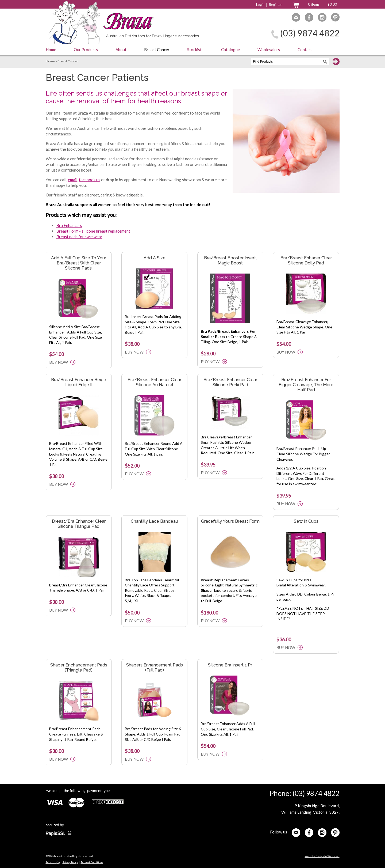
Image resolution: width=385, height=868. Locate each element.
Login (260, 5)
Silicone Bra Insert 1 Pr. (230, 665)
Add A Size (155, 258)
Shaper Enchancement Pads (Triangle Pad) (79, 668)
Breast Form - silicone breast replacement (93, 231)
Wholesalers (269, 50)
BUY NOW (59, 362)
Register (275, 5)
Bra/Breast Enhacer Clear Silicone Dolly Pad (306, 260)
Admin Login (53, 862)
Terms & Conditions (92, 862)
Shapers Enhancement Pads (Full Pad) (155, 668)
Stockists (195, 50)
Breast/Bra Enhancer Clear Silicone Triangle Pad (79, 524)
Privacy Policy (70, 862)
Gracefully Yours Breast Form (230, 521)
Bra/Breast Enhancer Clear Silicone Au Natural (154, 382)
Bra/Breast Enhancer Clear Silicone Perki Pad (230, 382)
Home (51, 50)
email (73, 180)
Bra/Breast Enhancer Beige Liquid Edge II (79, 382)
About (121, 50)
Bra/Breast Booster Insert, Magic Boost (230, 260)
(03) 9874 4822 (310, 33)
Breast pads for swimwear (79, 237)
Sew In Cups (306, 521)
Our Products (86, 50)
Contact (305, 50)
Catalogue (230, 50)
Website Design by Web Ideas (322, 856)
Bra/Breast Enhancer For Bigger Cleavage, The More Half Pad (306, 385)
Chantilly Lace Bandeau (154, 521)
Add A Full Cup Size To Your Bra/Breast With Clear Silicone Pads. (79, 263)
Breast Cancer (157, 50)
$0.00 (332, 4)
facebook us (90, 180)
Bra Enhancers (69, 225)
